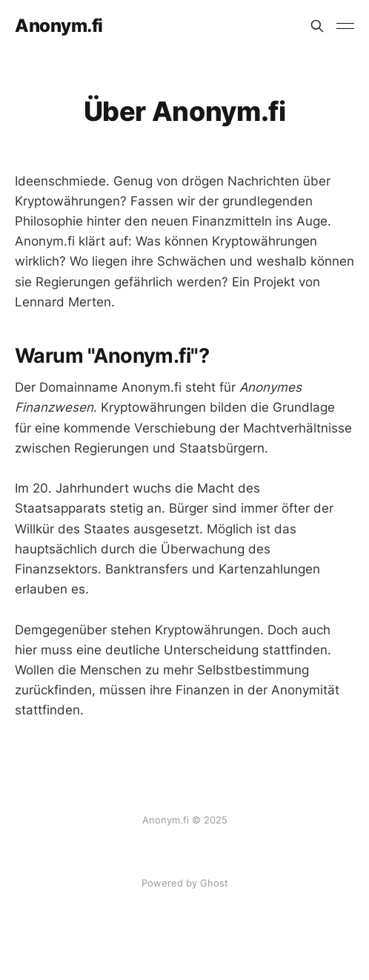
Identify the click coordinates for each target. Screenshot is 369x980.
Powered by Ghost (185, 883)
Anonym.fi (59, 26)
